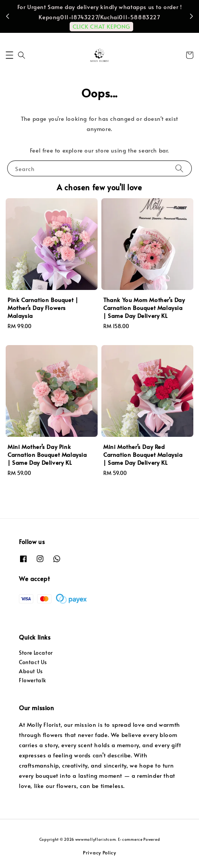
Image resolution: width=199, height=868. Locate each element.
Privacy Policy (99, 853)
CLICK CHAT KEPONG (101, 26)
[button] (9, 55)
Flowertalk (33, 680)
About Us (31, 671)
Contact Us (33, 662)
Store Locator (36, 653)
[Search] (179, 168)
